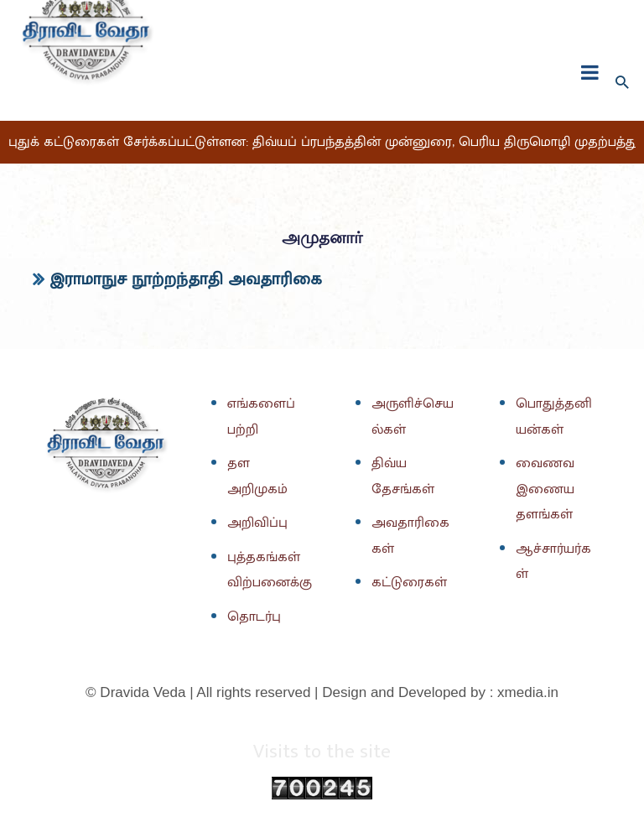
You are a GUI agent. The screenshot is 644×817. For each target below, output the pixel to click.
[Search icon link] (622, 83)
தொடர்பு (254, 617)
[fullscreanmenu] (590, 72)
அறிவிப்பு (257, 523)
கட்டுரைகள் (409, 582)
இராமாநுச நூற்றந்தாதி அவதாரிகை (186, 279)
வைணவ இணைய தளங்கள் (545, 489)
